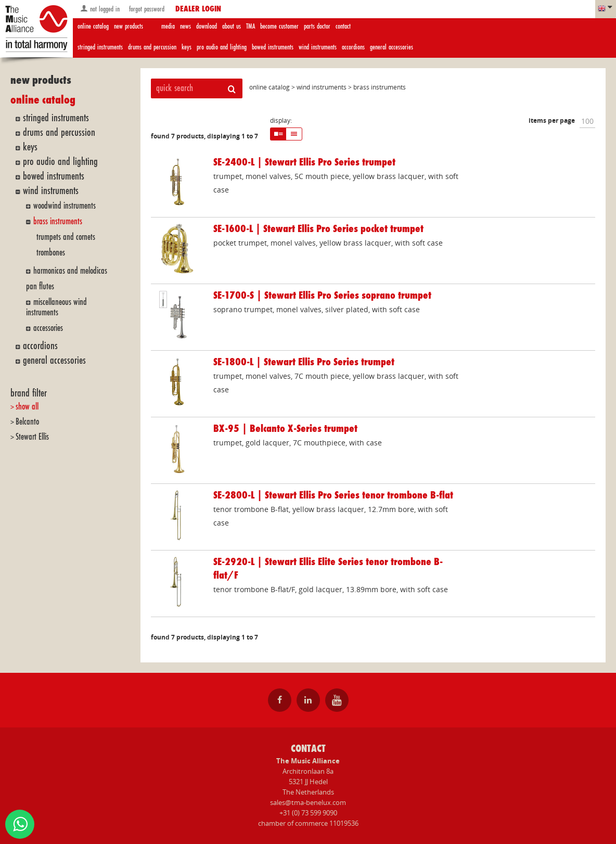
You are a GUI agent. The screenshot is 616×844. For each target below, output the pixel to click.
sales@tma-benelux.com (308, 802)
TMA (251, 26)
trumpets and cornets (66, 237)
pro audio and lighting (222, 47)
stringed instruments (100, 47)
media (168, 26)
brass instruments (58, 221)
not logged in (100, 9)
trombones (51, 253)
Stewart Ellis (32, 437)
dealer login (198, 9)
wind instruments (318, 47)
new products (129, 26)
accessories (48, 328)
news (185, 26)
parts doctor (317, 26)
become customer (279, 26)
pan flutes (40, 286)
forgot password (146, 9)
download (207, 26)
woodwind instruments (65, 206)
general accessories (392, 47)
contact (343, 26)
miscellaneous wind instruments (56, 307)
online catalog (93, 26)
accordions (353, 47)
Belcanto (27, 422)
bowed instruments (273, 47)
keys (187, 47)
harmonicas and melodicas (70, 271)
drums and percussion (152, 47)
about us (232, 26)
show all (27, 407)
